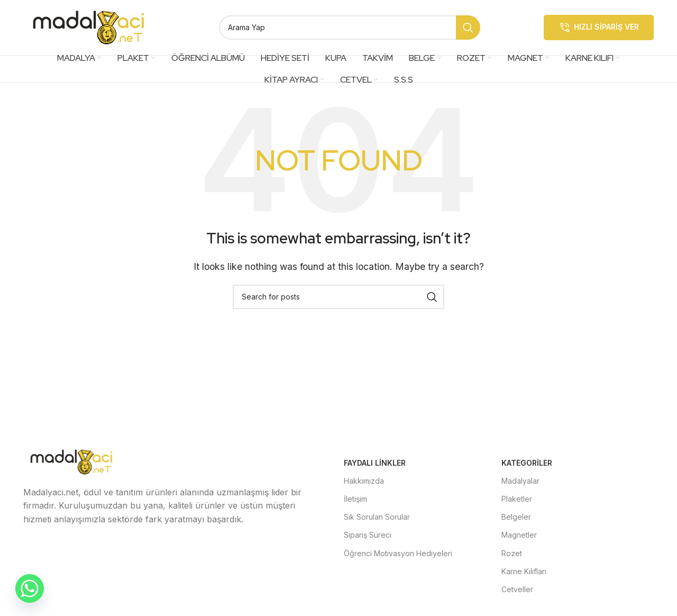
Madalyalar (520, 481)
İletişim (355, 499)
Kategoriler (527, 463)
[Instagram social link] (87, 550)
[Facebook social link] (36, 550)
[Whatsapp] (30, 588)
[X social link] (61, 550)
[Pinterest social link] (138, 550)
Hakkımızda (364, 481)
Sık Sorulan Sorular (377, 517)
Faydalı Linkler (375, 463)
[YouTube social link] (112, 550)
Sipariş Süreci (368, 535)
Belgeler (516, 517)
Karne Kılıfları (524, 571)
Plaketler (517, 499)
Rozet (512, 553)
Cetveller (517, 589)
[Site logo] (89, 26)
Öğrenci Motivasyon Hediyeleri (398, 553)
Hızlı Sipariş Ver (599, 28)
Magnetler (519, 535)
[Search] (350, 28)
